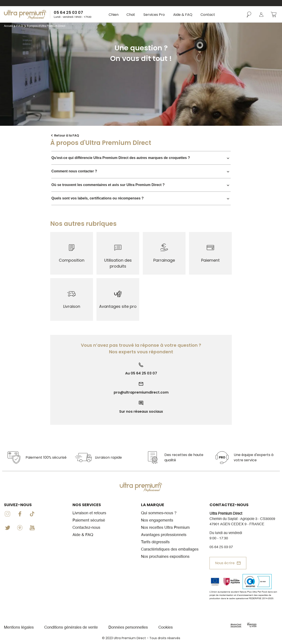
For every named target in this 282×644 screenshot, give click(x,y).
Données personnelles (128, 628)
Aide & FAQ (83, 535)
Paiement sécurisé (89, 520)
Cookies (166, 628)
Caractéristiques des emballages (170, 549)
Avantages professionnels (164, 535)
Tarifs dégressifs (155, 542)
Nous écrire (225, 563)
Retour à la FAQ (67, 135)
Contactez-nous (86, 528)
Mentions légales (19, 628)
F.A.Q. (20, 26)
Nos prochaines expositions (165, 557)
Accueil (8, 26)
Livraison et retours (89, 513)
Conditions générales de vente (71, 628)
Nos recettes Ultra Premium (165, 528)
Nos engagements (157, 520)
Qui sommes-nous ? (159, 513)
